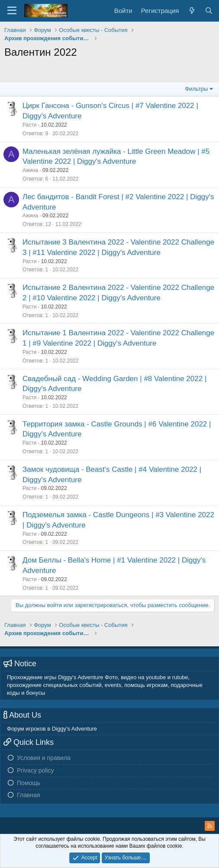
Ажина (30, 170)
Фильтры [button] (196, 89)
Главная (28, 795)
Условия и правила (44, 758)
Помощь (29, 783)
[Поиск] (209, 11)
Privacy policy (35, 770)
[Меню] (12, 11)
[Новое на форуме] (192, 11)
